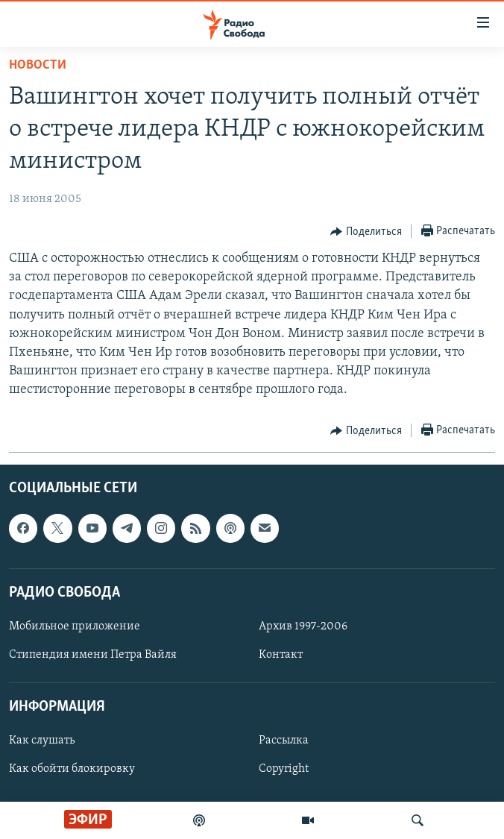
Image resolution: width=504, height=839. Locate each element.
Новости (38, 65)
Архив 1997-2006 (303, 626)
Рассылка (284, 741)
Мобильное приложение (75, 626)
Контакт (281, 655)
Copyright (284, 769)
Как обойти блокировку (72, 769)
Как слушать (42, 741)
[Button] (366, 232)
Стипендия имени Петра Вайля (93, 655)
